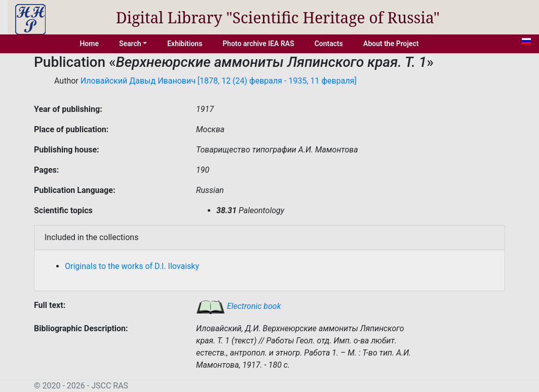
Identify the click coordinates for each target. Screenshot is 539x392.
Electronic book (239, 306)
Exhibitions (185, 44)
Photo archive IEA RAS (258, 44)
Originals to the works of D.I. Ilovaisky (132, 266)
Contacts (329, 44)
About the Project (391, 44)
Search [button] (130, 44)
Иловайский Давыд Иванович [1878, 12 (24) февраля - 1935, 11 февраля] (219, 81)
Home (89, 44)
